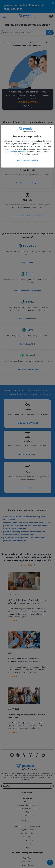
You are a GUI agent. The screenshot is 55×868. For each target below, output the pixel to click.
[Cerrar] (51, 127)
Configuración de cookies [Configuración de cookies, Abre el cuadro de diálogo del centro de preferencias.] (27, 160)
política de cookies (19, 152)
